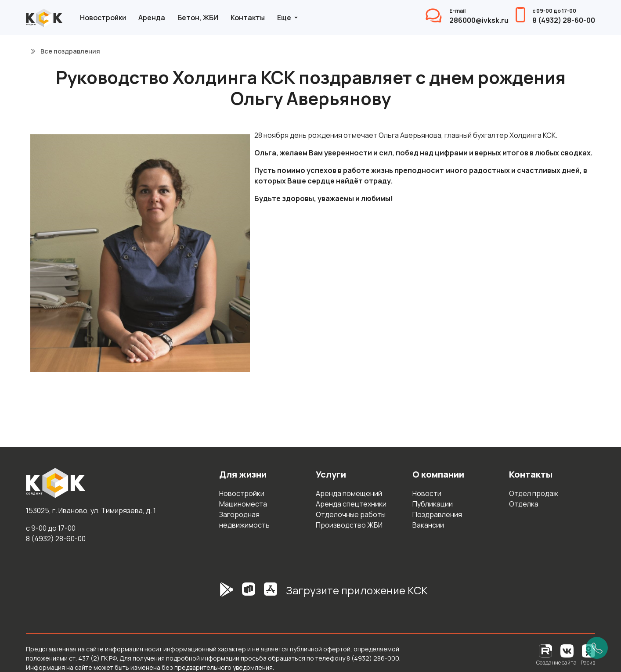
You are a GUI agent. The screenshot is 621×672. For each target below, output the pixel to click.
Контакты (248, 18)
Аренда (152, 18)
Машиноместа (243, 504)
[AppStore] (271, 594)
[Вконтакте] (567, 650)
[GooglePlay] (213, 594)
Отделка (524, 504)
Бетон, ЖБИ (198, 18)
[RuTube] (546, 650)
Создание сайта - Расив (566, 663)
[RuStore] (249, 594)
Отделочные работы (351, 514)
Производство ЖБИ (349, 525)
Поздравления (437, 514)
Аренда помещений (349, 493)
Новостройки (103, 18)
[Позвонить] (597, 648)
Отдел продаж (534, 493)
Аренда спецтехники (351, 504)
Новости (427, 493)
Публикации (433, 504)
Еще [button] (285, 18)
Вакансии (428, 525)
